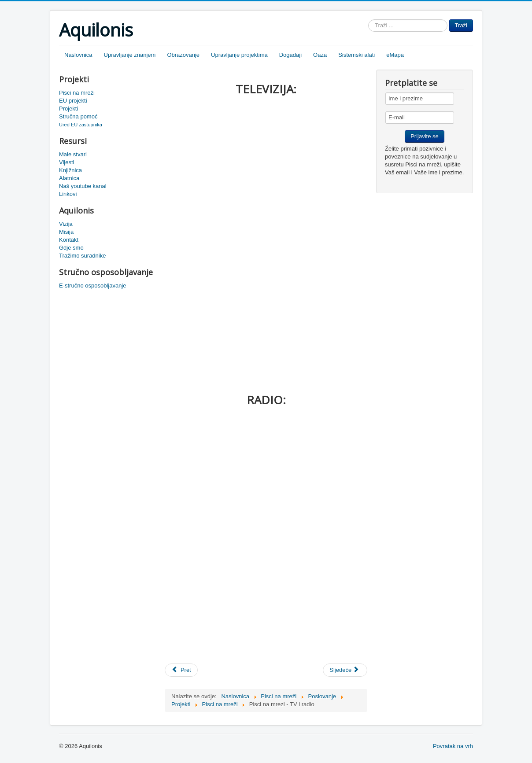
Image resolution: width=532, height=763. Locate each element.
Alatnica (69, 178)
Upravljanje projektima (239, 55)
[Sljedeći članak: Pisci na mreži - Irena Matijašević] (345, 670)
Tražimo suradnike (82, 256)
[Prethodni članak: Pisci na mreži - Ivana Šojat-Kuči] (181, 670)
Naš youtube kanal (83, 186)
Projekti (68, 109)
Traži (461, 25)
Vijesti (66, 162)
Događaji (290, 55)
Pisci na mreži (77, 93)
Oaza (320, 55)
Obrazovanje (183, 55)
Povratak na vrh (453, 746)
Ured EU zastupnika (81, 125)
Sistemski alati (357, 55)
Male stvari (73, 154)
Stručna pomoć (78, 116)
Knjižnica (70, 170)
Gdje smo (71, 248)
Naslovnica (78, 55)
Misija (66, 232)
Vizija (66, 224)
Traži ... (368, 20)
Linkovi (68, 194)
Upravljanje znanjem (130, 55)
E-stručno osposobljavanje (92, 286)
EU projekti (73, 101)
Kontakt (69, 240)
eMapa (395, 55)
